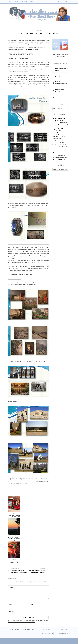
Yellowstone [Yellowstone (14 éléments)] (58, 157)
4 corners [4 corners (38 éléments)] (55, 119)
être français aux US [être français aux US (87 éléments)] (59, 159)
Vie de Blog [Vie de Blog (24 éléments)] (60, 153)
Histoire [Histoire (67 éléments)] (62, 131)
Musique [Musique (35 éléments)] (64, 137)
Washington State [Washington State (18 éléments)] (62, 155)
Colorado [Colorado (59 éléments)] (59, 125)
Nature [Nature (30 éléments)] (64, 139)
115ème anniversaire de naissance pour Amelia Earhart (18, 570)
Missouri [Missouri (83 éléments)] (55, 137)
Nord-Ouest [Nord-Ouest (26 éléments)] (55, 141)
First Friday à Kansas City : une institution (14, 516)
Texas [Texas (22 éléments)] (61, 147)
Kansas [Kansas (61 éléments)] (55, 133)
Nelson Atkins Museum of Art (31, 50)
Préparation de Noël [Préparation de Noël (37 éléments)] (58, 143)
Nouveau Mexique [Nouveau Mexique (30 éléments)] (62, 141)
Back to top (67, 641)
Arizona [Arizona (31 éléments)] (64, 121)
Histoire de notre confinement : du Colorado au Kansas (61, 83)
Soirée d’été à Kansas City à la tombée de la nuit (14, 539)
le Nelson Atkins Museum (15, 279)
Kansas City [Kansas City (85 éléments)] (61, 133)
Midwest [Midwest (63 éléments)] (60, 135)
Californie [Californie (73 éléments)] (64, 123)
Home (10, 2)
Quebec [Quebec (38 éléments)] (65, 143)
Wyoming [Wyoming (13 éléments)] (54, 157)
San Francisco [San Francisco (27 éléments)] (59, 145)
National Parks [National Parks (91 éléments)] (57, 139)
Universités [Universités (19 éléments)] (58, 151)
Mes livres (24, 2)
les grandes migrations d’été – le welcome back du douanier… (38, 570)
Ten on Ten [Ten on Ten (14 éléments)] (57, 147)
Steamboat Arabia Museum (15, 50)
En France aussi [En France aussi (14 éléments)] (60, 127)
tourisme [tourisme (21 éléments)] (64, 149)
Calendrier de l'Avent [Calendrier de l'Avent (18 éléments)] (56, 123)
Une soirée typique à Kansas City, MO (14, 562)
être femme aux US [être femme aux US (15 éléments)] (63, 157)
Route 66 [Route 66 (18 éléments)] (54, 145)
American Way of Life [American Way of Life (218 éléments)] (59, 119)
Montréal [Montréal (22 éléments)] (60, 137)
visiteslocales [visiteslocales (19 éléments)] (65, 153)
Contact (32, 2)
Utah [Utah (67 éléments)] (62, 151)
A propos (16, 2)
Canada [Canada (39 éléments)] (54, 125)
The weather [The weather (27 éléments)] (59, 149)
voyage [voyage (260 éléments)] (56, 155)
